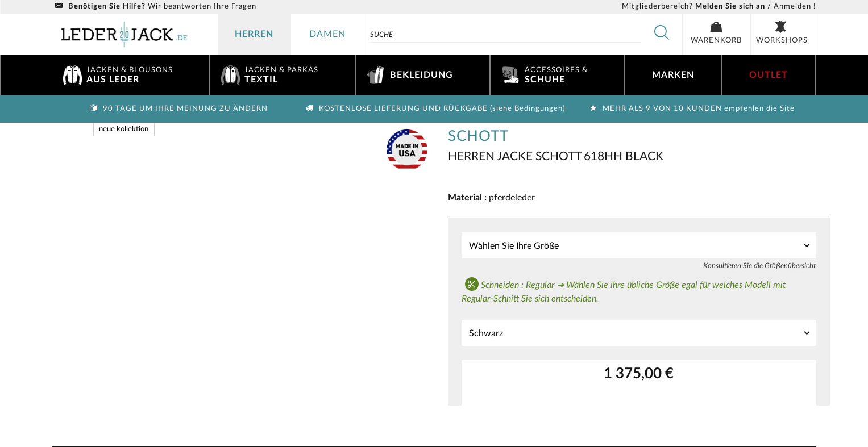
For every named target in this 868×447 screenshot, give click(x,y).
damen (327, 34)
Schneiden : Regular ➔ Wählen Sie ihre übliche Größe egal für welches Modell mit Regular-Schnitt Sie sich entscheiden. (624, 290)
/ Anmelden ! (719, 7)
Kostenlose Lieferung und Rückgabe (434, 109)
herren (254, 34)
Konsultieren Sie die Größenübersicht (760, 266)
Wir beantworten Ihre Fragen (154, 7)
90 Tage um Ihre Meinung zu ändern (177, 109)
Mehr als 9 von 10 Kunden (691, 109)
